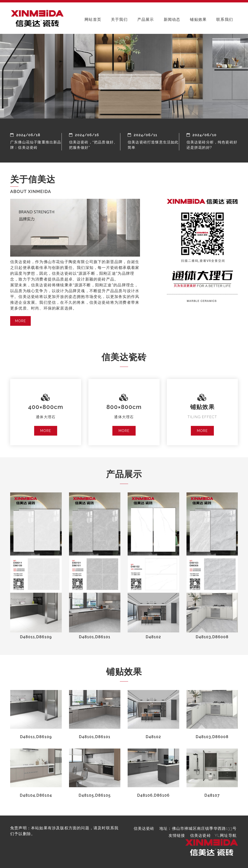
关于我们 (119, 19)
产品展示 (146, 19)
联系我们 (225, 19)
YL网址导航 (226, 835)
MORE (20, 321)
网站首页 (93, 19)
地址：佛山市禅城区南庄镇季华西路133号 (198, 828)
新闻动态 (172, 19)
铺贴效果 (198, 19)
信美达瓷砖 (201, 835)
